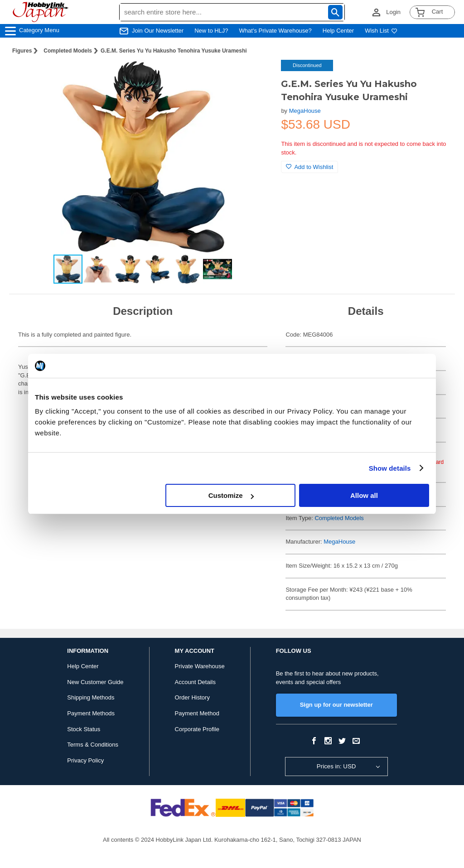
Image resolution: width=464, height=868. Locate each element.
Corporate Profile (197, 729)
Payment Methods (91, 713)
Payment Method (197, 713)
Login (393, 12)
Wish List (381, 31)
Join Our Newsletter (158, 31)
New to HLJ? (211, 31)
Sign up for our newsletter (336, 705)
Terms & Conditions (93, 745)
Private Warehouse (200, 666)
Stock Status (84, 729)
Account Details (195, 682)
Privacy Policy (85, 760)
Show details (390, 468)
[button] (256, 76)
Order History (192, 697)
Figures (22, 51)
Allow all (364, 495)
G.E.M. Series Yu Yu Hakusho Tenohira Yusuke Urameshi (174, 51)
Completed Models (68, 51)
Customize (231, 495)
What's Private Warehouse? (275, 31)
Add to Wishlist (309, 167)
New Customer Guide (95, 682)
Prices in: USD (336, 766)
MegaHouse (305, 111)
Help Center (338, 31)
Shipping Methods (91, 697)
